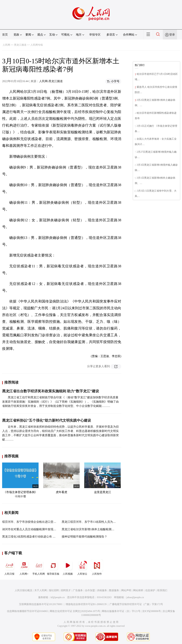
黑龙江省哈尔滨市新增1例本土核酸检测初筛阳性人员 (95, 529)
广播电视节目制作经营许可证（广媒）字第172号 (136, 604)
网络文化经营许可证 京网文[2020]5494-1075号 (75, 611)
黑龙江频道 (20, 45)
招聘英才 (66, 590)
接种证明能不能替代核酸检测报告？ (84, 537)
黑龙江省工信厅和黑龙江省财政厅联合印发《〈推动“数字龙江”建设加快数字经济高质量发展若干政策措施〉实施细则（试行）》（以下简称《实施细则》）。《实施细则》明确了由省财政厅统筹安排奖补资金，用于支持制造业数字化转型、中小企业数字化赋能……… (60, 402)
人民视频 (68, 567)
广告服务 (78, 590)
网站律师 (138, 590)
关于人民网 (41, 590)
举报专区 (95, 35)
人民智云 (82, 567)
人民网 (6, 45)
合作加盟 (90, 590)
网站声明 (126, 590)
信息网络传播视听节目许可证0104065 (27, 611)
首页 (5, 35)
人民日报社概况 (23, 590)
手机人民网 (39, 567)
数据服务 (114, 590)
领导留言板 (53, 567)
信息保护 (150, 590)
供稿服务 (102, 590)
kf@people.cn (58, 597)
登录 (172, 35)
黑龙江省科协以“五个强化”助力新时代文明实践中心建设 (47, 420)
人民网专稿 (37, 45)
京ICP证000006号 (152, 611)
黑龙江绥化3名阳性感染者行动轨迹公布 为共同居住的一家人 (40, 537)
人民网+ (24, 567)
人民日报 (9, 567)
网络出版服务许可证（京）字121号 (121, 611)
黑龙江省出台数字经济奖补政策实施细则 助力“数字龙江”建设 (51, 391)
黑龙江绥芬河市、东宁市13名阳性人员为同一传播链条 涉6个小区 (103, 522)
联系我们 (162, 590)
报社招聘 (54, 590)
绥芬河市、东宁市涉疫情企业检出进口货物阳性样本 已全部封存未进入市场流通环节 (55, 522)
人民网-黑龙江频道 (51, 81)
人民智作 (97, 567)
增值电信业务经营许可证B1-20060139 (86, 604)
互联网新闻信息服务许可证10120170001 (41, 604)
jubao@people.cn (135, 597)
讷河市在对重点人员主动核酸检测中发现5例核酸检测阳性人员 (41, 529)
